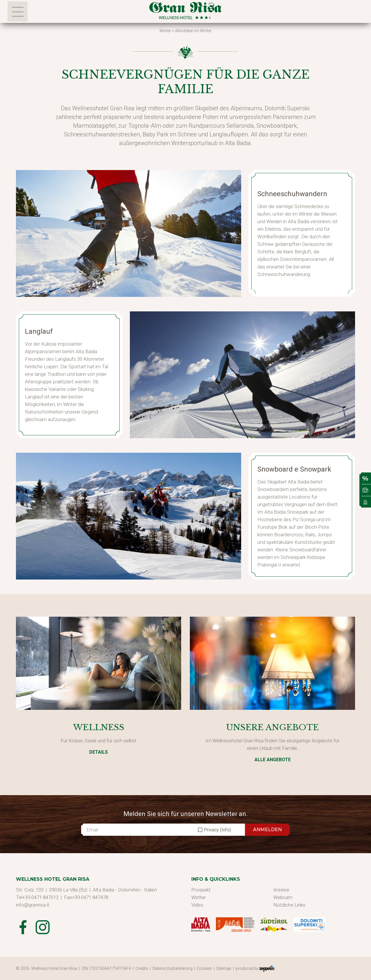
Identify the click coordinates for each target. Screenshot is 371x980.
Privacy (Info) (217, 830)
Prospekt (201, 890)
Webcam (283, 897)
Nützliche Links (289, 905)
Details (99, 752)
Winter (165, 31)
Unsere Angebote (272, 727)
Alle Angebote (273, 760)
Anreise (281, 890)
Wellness (99, 727)
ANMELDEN (267, 830)
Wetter (199, 897)
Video (197, 905)
